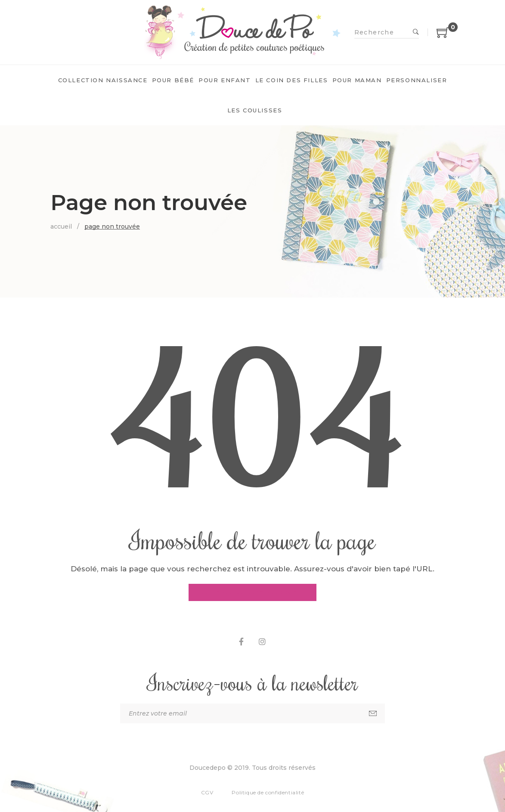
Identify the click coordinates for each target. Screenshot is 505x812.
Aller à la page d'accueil (252, 592)
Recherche (416, 32)
